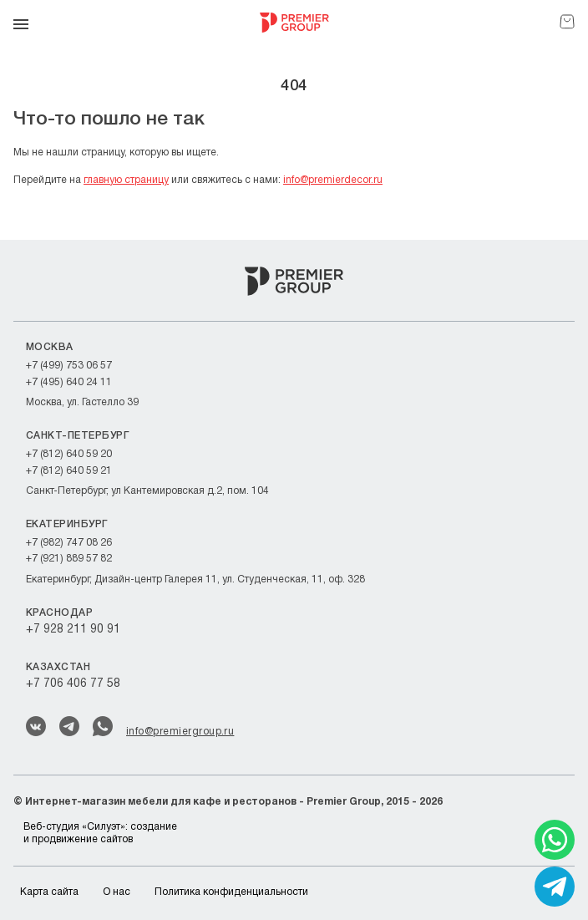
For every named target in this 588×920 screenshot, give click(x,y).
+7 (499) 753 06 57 (69, 366)
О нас (117, 892)
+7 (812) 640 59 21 (69, 471)
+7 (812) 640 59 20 (69, 454)
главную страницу (126, 180)
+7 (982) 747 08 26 (69, 543)
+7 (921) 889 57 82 (69, 559)
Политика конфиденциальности (231, 892)
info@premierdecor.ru (333, 180)
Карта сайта (49, 892)
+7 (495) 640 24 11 (69, 382)
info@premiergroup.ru (180, 732)
